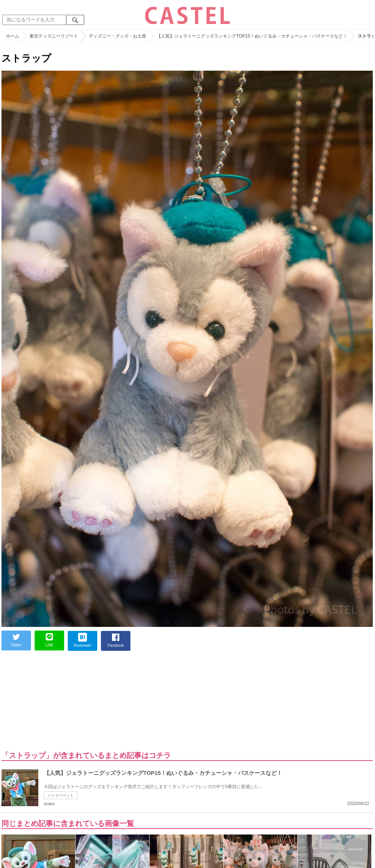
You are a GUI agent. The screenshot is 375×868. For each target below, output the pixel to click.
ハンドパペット (61, 795)
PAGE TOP (355, 849)
